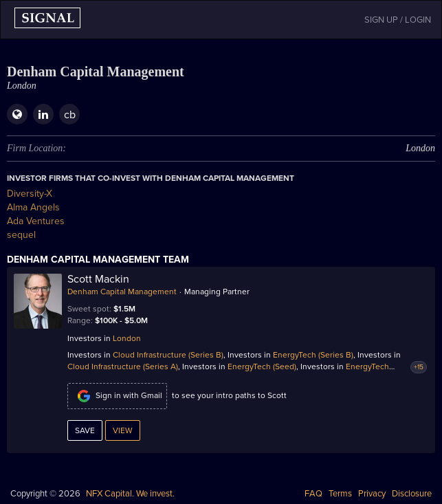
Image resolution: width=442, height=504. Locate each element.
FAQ (313, 494)
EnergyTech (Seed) (262, 366)
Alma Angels (33, 207)
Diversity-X (30, 194)
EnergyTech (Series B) (313, 355)
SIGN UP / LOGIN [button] (398, 20)
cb (70, 115)
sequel (21, 235)
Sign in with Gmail (117, 396)
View (123, 430)
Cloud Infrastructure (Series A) (123, 366)
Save (85, 430)
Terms (340, 494)
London (127, 338)
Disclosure (412, 494)
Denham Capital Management (122, 292)
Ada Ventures (36, 221)
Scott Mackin (98, 279)
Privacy (372, 494)
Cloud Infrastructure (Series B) (168, 355)
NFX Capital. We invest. (130, 494)
